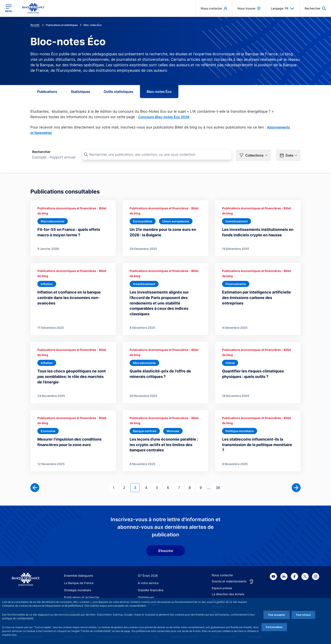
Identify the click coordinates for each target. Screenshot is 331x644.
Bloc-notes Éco (159, 92)
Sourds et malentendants (229, 580)
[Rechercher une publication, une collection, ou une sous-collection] (157, 154)
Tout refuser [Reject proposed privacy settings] (303, 615)
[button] (315, 8)
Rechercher (41, 152)
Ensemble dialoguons (79, 574)
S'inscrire (165, 549)
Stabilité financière (151, 589)
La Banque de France (79, 581)
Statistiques (80, 92)
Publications (47, 92)
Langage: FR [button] (283, 8)
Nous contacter (222, 574)
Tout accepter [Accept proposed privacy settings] (277, 615)
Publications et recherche (81, 596)
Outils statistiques (118, 92)
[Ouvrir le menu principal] (9, 8)
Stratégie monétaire (78, 589)
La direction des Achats (228, 593)
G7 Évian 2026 (148, 574)
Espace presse (222, 586)
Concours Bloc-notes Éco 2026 (164, 117)
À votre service (148, 581)
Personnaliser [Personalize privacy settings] (274, 627)
